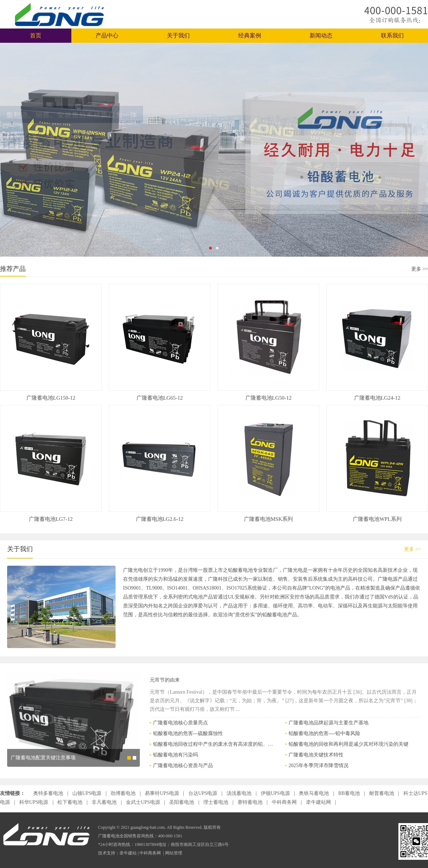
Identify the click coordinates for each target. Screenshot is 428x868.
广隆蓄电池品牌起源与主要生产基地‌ (328, 723)
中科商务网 (285, 802)
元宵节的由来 (165, 680)
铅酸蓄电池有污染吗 (175, 755)
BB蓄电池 (350, 793)
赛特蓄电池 (251, 802)
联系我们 (392, 35)
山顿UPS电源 (88, 793)
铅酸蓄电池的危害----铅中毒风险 (324, 733)
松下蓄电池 (71, 802)
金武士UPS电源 (144, 802)
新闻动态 (321, 35)
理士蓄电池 (216, 802)
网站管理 (174, 853)
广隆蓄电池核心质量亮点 (180, 723)
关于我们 (178, 35)
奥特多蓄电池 (49, 793)
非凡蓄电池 (105, 802)
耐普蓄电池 (382, 793)
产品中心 (107, 35)
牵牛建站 (128, 853)
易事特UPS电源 (162, 793)
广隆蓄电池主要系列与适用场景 (46, 768)
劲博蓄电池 (124, 793)
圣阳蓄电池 (182, 802)
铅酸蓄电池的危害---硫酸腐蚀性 (188, 733)
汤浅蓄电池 (240, 793)
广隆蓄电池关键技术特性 (316, 755)
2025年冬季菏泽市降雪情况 (319, 766)
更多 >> (420, 269)
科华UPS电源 (34, 802)
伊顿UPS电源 (276, 793)
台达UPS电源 (203, 793)
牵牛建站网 (319, 802)
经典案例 (250, 35)
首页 (36, 35)
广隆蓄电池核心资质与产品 (183, 766)
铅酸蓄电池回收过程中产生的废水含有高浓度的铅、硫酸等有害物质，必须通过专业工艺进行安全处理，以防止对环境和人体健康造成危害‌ (214, 744)
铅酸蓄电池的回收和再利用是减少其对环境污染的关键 (348, 744)
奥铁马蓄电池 (315, 793)
